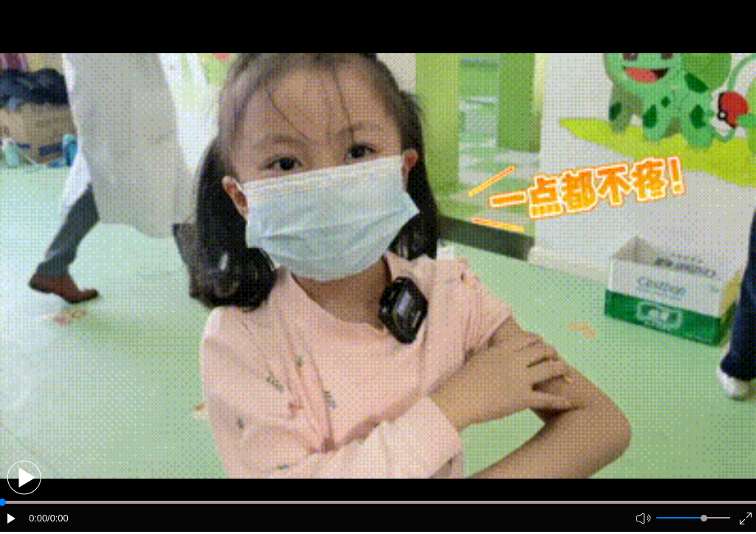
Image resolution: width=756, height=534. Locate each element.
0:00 (38, 518)
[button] (24, 477)
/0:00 (58, 518)
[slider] (704, 518)
